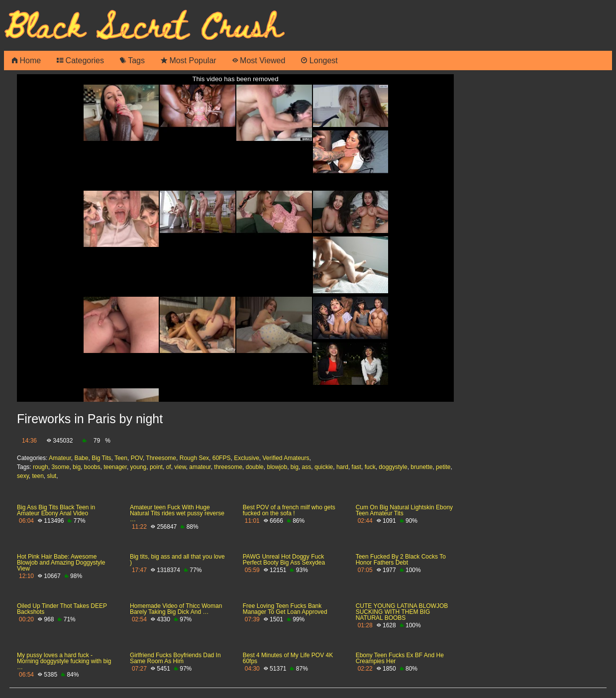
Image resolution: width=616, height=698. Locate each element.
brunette (421, 467)
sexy (23, 476)
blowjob (277, 467)
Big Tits (101, 458)
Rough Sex (194, 458)
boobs (92, 467)
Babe (81, 458)
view (180, 467)
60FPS (222, 458)
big (77, 467)
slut (52, 476)
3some (60, 467)
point (156, 467)
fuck (370, 467)
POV (137, 458)
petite (443, 467)
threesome (228, 467)
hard (342, 467)
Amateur (60, 458)
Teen (121, 458)
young (139, 467)
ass (307, 467)
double (255, 467)
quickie (324, 467)
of (169, 467)
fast (357, 467)
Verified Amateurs (286, 458)
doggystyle (393, 467)
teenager (115, 467)
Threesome (161, 458)
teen (38, 476)
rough (41, 467)
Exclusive (247, 458)
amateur (200, 467)
